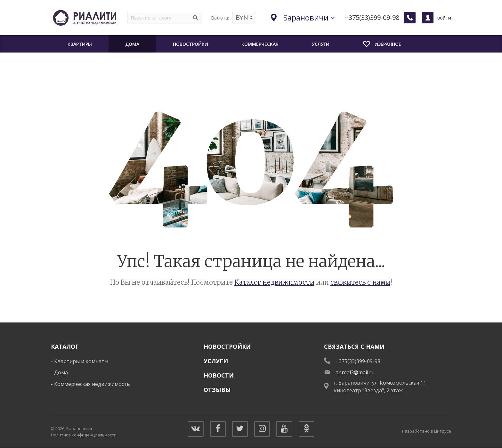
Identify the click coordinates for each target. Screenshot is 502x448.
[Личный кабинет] (428, 18)
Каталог (65, 346)
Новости (219, 375)
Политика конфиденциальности (84, 435)
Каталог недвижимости (274, 282)
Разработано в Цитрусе (427, 431)
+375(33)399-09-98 (372, 18)
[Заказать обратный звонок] (410, 18)
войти (444, 18)
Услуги (216, 361)
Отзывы (217, 390)
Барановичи (303, 17)
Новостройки (227, 346)
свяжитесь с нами (360, 282)
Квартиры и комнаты (81, 361)
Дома (61, 372)
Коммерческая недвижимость (92, 384)
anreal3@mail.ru (355, 372)
